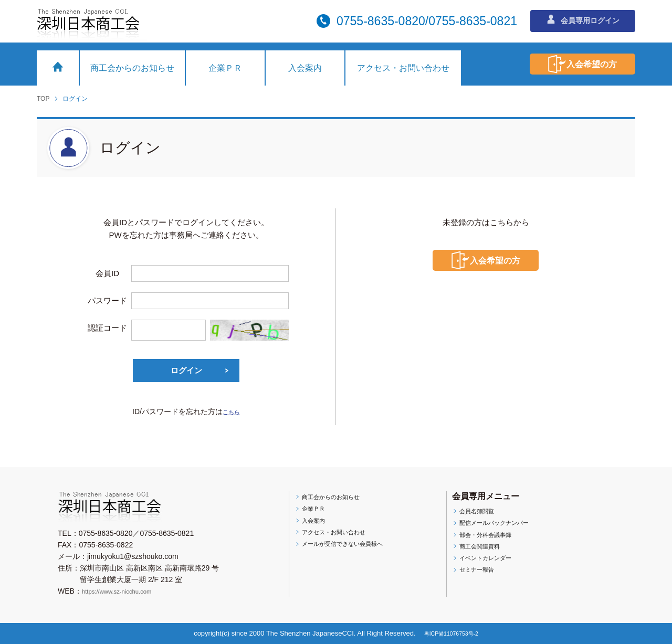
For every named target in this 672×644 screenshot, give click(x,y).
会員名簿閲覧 (479, 511)
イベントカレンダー (490, 562)
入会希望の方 (570, 64)
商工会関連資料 (482, 549)
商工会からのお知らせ (132, 68)
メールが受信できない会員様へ (351, 547)
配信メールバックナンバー (501, 524)
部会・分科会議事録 (490, 536)
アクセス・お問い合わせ (403, 68)
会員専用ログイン (583, 20)
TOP (43, 99)
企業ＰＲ (225, 68)
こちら (231, 411)
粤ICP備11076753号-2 (452, 633)
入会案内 (305, 68)
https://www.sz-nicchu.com (125, 591)
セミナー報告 (479, 574)
